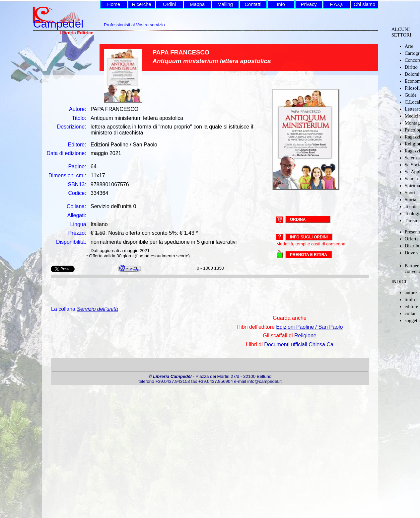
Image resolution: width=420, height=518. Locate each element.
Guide (411, 95)
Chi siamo (364, 4)
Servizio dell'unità (97, 309)
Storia (411, 200)
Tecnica (412, 207)
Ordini (169, 4)
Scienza (412, 158)
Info (281, 4)
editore (412, 306)
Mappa (197, 4)
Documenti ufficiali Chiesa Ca (299, 345)
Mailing (225, 4)
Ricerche (142, 4)
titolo (410, 300)
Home (114, 4)
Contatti (253, 4)
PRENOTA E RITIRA (309, 255)
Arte (409, 46)
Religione (305, 336)
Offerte (412, 239)
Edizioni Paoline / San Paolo (309, 327)
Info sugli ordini (309, 237)
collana (412, 313)
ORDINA (298, 219)
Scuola (411, 179)
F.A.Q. (337, 4)
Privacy (309, 4)
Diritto (411, 67)
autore (411, 293)
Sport (410, 193)
